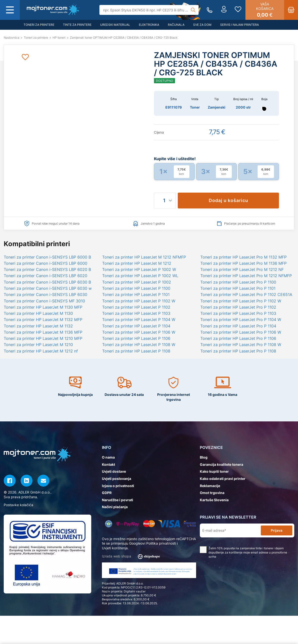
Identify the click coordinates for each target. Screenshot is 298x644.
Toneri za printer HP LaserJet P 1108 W (139, 345)
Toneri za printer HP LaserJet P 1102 (136, 307)
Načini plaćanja (115, 507)
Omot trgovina (212, 493)
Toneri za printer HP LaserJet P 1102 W (139, 301)
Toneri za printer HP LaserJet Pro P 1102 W (241, 301)
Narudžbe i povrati (118, 500)
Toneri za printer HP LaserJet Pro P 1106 (238, 338)
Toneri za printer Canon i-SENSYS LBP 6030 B (47, 282)
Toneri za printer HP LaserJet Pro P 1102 (238, 307)
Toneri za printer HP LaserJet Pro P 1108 (238, 351)
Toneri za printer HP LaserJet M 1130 (38, 313)
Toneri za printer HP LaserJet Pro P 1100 (238, 282)
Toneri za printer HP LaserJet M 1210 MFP (43, 338)
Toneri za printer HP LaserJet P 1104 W (139, 320)
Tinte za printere (77, 25)
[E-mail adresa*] (231, 531)
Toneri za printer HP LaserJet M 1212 (137, 263)
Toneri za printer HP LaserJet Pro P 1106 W (241, 332)
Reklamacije (210, 486)
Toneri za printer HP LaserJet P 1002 (137, 282)
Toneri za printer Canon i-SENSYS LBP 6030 (45, 294)
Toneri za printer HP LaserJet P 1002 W (139, 269)
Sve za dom (202, 25)
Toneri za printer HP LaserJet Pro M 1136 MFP (243, 263)
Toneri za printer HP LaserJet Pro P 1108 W (241, 345)
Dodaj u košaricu (228, 200)
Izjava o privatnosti (118, 486)
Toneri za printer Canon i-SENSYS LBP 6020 (45, 276)
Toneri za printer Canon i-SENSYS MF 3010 (44, 301)
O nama (108, 457)
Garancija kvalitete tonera (222, 464)
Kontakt (108, 464)
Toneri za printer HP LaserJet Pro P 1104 (238, 326)
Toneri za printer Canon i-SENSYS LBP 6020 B (47, 269)
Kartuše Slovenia (214, 500)
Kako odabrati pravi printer (223, 479)
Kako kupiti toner (214, 471)
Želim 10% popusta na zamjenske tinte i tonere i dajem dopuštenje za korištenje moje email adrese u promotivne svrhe (243, 552)
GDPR (107, 493)
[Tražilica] (149, 10)
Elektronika (149, 25)
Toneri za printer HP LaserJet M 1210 (38, 345)
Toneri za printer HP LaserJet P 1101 (136, 294)
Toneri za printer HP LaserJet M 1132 (38, 326)
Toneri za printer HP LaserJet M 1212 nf (41, 351)
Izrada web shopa (133, 556)
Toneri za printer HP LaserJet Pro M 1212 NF (242, 269)
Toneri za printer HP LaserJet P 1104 (136, 326)
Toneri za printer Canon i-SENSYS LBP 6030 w (48, 288)
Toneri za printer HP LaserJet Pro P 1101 (238, 288)
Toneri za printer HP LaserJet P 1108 (136, 351)
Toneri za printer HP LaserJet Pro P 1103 (238, 313)
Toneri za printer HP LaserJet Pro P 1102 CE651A (246, 294)
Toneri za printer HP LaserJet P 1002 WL (140, 276)
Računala (176, 25)
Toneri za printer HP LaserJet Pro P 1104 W (241, 320)
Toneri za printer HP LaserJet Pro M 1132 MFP (243, 257)
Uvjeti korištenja (115, 548)
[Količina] (165, 201)
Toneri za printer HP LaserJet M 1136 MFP (43, 332)
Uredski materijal (115, 25)
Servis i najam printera (239, 25)
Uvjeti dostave (114, 471)
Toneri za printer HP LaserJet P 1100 (136, 288)
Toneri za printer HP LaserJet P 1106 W (139, 332)
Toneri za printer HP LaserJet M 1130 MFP (43, 307)
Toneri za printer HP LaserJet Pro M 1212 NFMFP (246, 276)
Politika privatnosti (161, 543)
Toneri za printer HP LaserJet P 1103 (136, 313)
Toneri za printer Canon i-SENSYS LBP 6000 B (47, 257)
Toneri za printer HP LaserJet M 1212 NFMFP (144, 257)
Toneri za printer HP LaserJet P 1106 (136, 338)
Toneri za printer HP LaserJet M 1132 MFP (43, 320)
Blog (204, 457)
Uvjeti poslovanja (117, 479)
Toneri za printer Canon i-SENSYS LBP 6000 (45, 263)
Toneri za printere (39, 25)
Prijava (277, 530)
